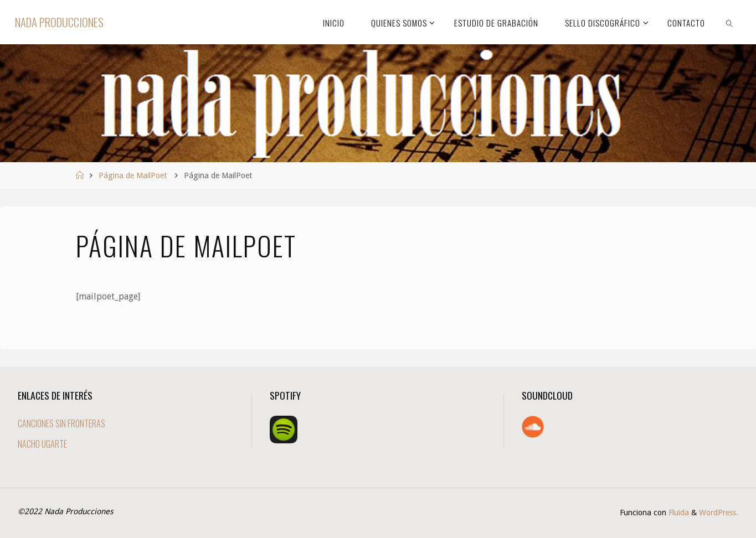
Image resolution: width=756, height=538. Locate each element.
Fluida (678, 513)
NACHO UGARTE (42, 444)
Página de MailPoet (133, 175)
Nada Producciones (59, 22)
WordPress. (719, 513)
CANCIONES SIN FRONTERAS (61, 423)
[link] (729, 22)
